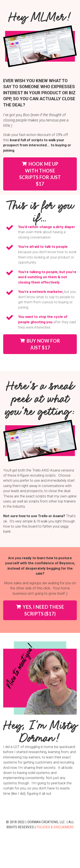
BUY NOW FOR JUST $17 (40, 344)
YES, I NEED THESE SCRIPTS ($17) (40, 610)
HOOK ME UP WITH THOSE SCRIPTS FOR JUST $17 (40, 174)
